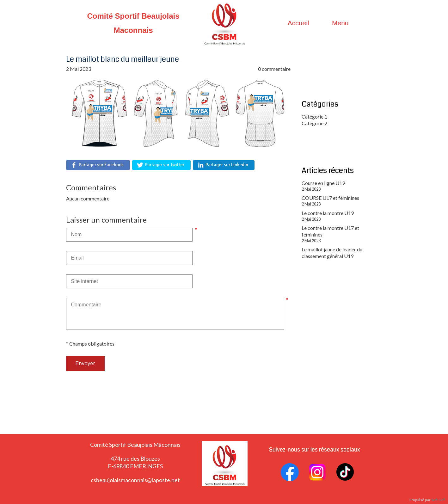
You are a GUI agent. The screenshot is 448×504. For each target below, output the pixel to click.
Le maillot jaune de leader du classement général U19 (332, 253)
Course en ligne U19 (323, 183)
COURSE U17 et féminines (330, 198)
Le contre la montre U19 (328, 213)
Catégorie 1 (314, 117)
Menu (340, 23)
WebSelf (438, 500)
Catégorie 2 (314, 123)
